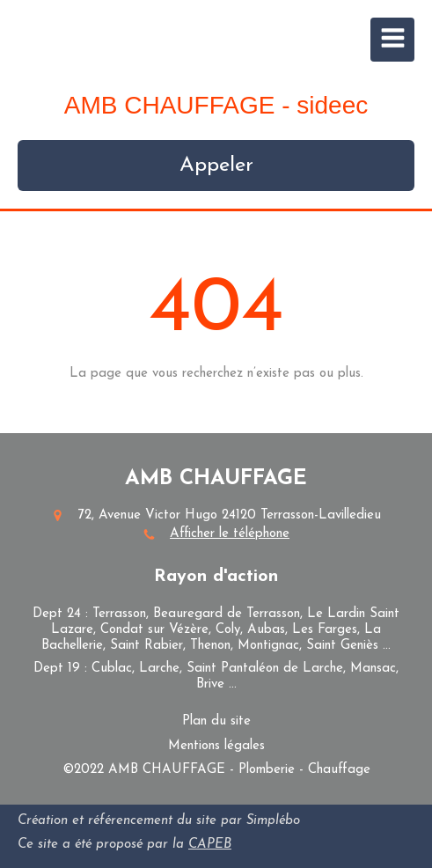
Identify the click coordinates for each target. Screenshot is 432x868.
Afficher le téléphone (230, 534)
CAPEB (210, 845)
